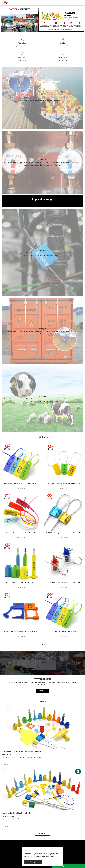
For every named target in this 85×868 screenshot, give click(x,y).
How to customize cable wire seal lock (16, 813)
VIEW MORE (43, 203)
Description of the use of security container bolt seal (21, 751)
